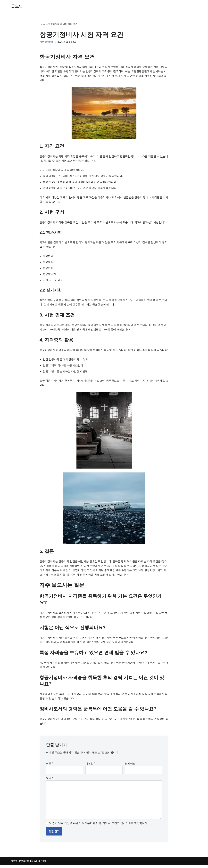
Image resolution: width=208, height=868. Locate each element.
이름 (50, 766)
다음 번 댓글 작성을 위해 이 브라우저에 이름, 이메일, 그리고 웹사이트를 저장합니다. (98, 826)
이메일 (90, 766)
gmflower (50, 42)
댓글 (50, 781)
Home (43, 24)
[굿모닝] (17, 6)
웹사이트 (130, 766)
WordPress (40, 864)
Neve (14, 864)
